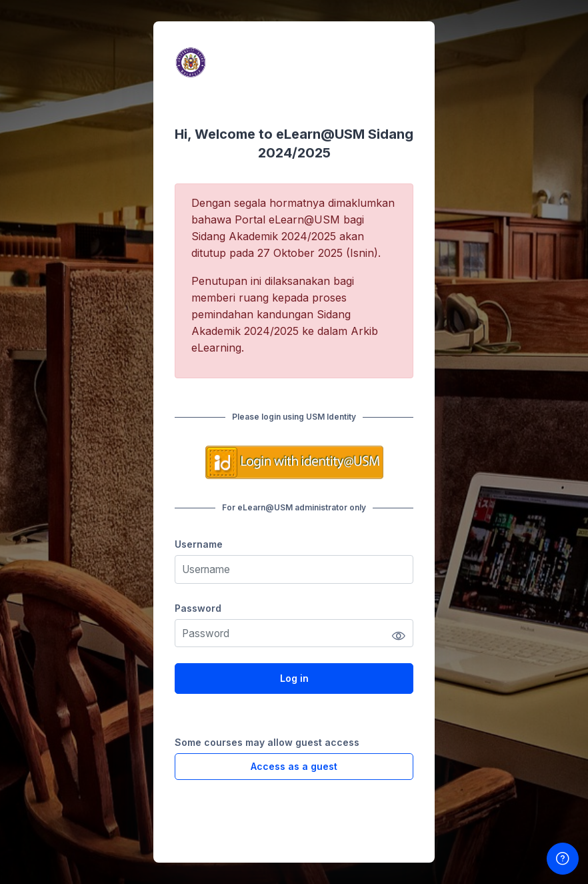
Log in (294, 678)
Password (198, 608)
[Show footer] (563, 859)
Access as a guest (294, 766)
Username (199, 544)
